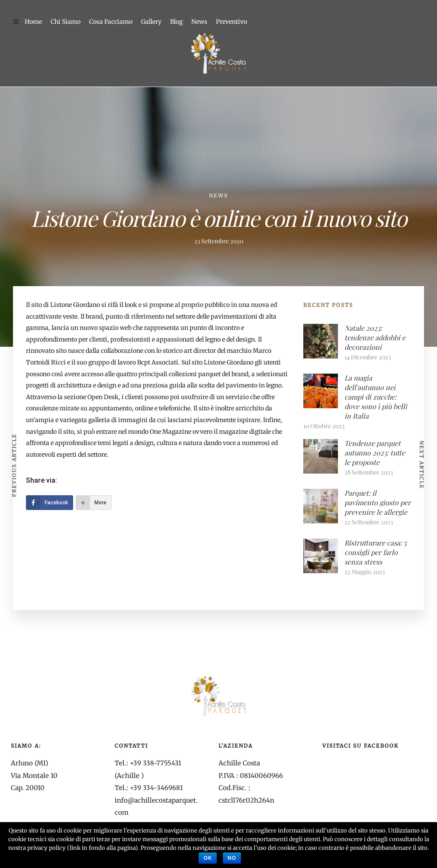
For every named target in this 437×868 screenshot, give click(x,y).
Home (33, 22)
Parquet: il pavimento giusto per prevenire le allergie (378, 502)
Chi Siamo (66, 22)
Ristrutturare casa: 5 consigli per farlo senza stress (376, 552)
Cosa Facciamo (111, 22)
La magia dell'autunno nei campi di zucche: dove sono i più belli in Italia (376, 397)
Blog (176, 22)
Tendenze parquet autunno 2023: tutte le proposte (375, 453)
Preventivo (231, 22)
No (232, 858)
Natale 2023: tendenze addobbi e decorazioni (375, 337)
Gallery (151, 22)
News (199, 22)
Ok (208, 858)
